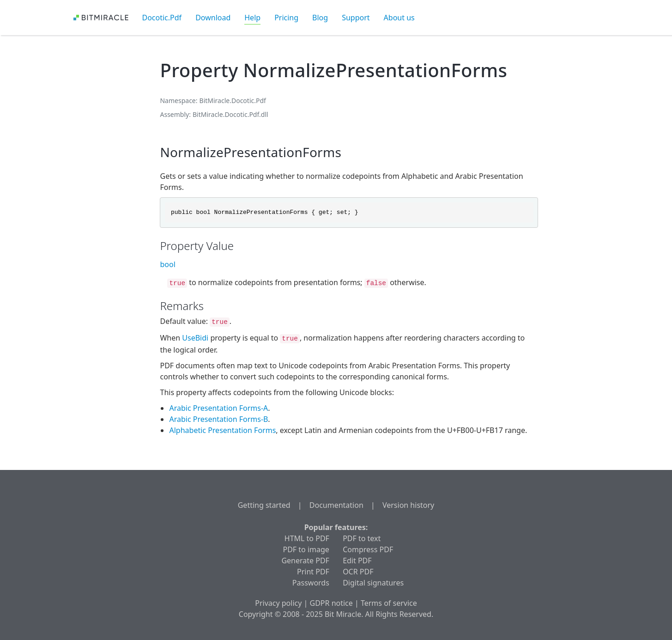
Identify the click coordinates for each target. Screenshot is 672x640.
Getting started (264, 505)
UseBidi (195, 338)
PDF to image (306, 549)
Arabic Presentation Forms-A (218, 408)
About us (399, 18)
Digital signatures (373, 583)
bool (167, 264)
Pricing (286, 18)
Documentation (336, 505)
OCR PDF (358, 572)
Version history (408, 505)
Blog (320, 18)
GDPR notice (331, 603)
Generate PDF (305, 561)
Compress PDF (368, 549)
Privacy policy (278, 603)
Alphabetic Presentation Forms (222, 430)
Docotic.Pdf (162, 18)
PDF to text (362, 538)
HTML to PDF (307, 538)
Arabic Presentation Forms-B (218, 419)
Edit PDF (357, 561)
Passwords (311, 583)
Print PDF (313, 572)
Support (356, 18)
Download (213, 18)
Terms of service (389, 603)
